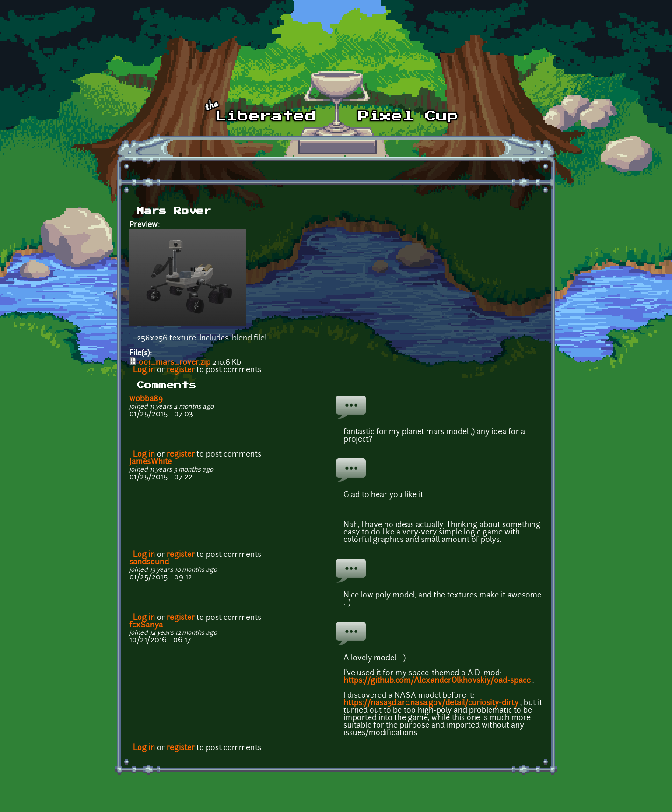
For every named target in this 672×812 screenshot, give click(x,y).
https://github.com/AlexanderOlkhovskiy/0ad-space (437, 681)
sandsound (149, 562)
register (181, 370)
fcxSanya (146, 625)
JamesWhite (150, 462)
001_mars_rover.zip (175, 363)
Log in (144, 370)
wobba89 (146, 399)
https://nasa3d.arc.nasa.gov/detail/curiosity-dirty (431, 703)
